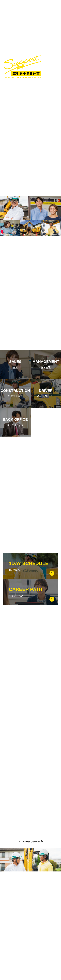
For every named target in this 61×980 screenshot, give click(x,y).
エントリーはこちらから (29, 844)
